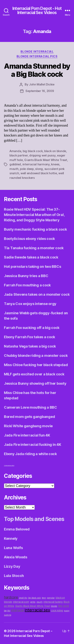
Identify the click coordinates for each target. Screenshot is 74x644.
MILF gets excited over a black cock (34, 374)
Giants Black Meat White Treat (46, 160)
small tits (23, 598)
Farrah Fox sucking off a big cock (32, 328)
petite (33, 602)
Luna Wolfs (13, 548)
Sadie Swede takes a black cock (31, 257)
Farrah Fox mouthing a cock (27, 285)
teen (44, 598)
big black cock (33, 151)
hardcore (11, 597)
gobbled (15, 164)
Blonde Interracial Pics (37, 56)
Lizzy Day (12, 566)
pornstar (51, 598)
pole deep (27, 169)
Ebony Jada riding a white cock (30, 454)
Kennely (11, 538)
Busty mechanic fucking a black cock (35, 229)
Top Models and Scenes (34, 519)
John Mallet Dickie (42, 84)
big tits (7, 611)
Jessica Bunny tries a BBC (26, 276)
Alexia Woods (16, 557)
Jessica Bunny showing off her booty (35, 383)
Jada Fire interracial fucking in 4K (33, 445)
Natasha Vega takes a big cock (30, 346)
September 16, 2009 (40, 91)
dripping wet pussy (42, 155)
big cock (64, 606)
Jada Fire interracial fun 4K (27, 435)
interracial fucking (53, 602)
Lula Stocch (14, 576)
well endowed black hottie (39, 173)
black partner (19, 155)
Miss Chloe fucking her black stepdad (36, 365)
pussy (67, 611)
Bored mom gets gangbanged (29, 417)
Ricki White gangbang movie (28, 426)
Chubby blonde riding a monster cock (36, 356)
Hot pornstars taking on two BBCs (32, 267)
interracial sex (37, 610)
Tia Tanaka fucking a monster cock (34, 248)
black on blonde (55, 151)
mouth (14, 169)
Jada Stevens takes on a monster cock (37, 294)
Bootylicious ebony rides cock (29, 239)
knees (55, 164)
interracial (18, 610)
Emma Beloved (17, 529)
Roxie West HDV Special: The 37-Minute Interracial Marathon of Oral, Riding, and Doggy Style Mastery (34, 215)
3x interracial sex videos (9, 465)
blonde (54, 606)
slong (39, 169)
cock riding (57, 611)
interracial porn (21, 602)
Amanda (15, 151)
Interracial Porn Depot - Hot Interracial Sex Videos (37, 10)
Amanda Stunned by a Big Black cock (37, 70)
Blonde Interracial (37, 52)
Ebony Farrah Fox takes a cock (30, 337)
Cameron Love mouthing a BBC (30, 407)
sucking (8, 615)
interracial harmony (36, 164)
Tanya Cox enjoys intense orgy (30, 304)
